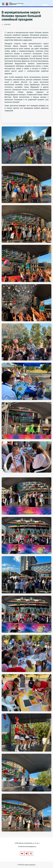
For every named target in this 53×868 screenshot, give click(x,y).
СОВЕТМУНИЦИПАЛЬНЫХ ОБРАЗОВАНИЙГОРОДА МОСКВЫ (16, 4)
